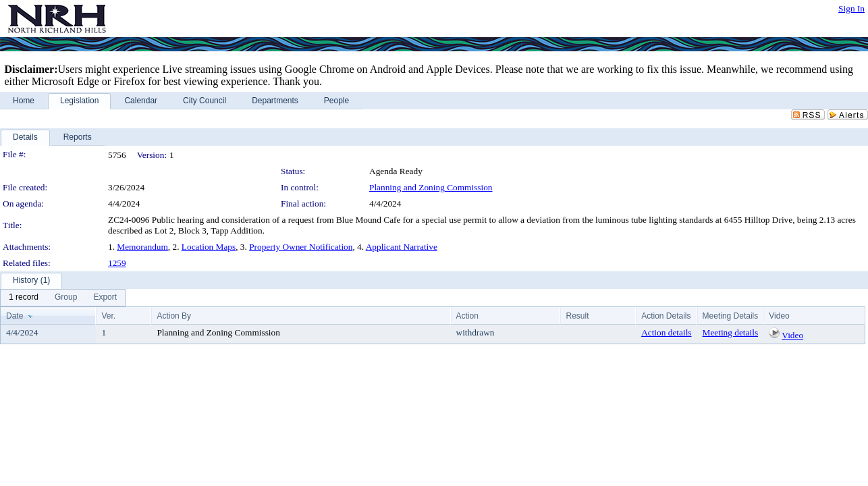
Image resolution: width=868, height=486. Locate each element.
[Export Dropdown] (105, 298)
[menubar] (63, 298)
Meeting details (731, 332)
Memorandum (142, 247)
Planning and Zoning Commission (431, 187)
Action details (666, 332)
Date (15, 316)
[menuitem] (24, 298)
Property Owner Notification (301, 247)
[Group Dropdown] (66, 298)
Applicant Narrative (402, 247)
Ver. (108, 316)
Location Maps (209, 247)
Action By (174, 316)
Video (792, 335)
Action (467, 316)
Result (577, 316)
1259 (117, 263)
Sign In (851, 8)
